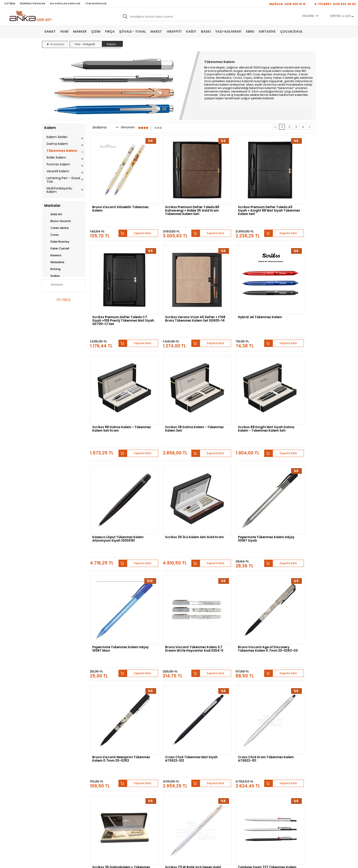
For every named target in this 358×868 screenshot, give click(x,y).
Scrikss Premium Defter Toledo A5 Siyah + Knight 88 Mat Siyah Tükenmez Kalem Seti (230, 195)
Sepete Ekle (131, 211)
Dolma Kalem (57, 144)
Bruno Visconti (58, 221)
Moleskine (54, 262)
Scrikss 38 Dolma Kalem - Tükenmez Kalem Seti (286, 282)
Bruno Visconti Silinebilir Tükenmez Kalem (112, 194)
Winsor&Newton (147, 726)
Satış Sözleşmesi (100, 775)
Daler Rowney (57, 242)
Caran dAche (57, 228)
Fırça (110, 31)
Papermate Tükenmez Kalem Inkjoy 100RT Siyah (289, 370)
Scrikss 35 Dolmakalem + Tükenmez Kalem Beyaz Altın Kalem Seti (231, 547)
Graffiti (174, 31)
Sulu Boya (51, 768)
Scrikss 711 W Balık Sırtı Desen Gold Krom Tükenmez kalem (289, 546)
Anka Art (53, 214)
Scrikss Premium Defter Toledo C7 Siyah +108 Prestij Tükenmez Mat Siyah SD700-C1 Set (289, 195)
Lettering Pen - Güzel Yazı (63, 180)
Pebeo (249, 726)
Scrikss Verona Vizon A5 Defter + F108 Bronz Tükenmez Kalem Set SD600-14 (116, 283)
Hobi (64, 31)
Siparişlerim (143, 788)
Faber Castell (57, 249)
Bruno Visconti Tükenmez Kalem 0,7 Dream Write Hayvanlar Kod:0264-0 (171, 459)
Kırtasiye (267, 31)
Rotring (52, 269)
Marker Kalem (53, 788)
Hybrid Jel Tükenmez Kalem (173, 280)
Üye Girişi (142, 775)
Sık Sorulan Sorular (65, 3)
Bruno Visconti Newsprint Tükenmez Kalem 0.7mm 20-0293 (289, 459)
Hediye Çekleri (190, 788)
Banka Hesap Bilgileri (103, 768)
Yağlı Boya (51, 781)
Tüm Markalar (96, 3)
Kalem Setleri (57, 137)
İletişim (10, 3)
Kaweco (53, 255)
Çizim (96, 31)
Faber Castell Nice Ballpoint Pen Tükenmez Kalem (231, 634)
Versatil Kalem (58, 171)
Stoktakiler (54, 285)
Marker (80, 31)
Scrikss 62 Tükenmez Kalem (288, 632)
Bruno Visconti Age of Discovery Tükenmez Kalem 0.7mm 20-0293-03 (230, 459)
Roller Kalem (56, 157)
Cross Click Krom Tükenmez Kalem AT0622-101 (173, 546)
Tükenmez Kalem (62, 151)
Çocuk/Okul (291, 31)
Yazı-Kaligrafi (228, 31)
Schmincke (294, 723)
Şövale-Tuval (52, 795)
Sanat (50, 31)
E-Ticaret (165, 862)
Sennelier (233, 726)
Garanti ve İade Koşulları (105, 781)
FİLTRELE (64, 300)
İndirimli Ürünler (33, 3)
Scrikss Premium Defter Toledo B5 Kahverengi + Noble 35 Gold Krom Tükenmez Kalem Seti (170, 195)
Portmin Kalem (58, 164)
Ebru (250, 31)
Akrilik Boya (51, 775)
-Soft (154, 862)
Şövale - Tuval (133, 31)
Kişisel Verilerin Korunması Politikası (106, 790)
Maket (156, 31)
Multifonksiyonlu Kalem (59, 190)
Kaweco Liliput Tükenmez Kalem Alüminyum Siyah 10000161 (171, 371)
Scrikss (52, 276)
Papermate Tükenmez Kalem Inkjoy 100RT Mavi (116, 458)
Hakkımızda (188, 768)
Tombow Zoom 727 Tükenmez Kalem (108, 634)
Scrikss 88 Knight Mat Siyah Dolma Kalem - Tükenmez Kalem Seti (115, 371)
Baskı (206, 31)
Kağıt (191, 31)
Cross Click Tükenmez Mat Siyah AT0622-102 (114, 546)
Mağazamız (188, 775)
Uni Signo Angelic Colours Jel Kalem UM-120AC (174, 634)
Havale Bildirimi (145, 781)
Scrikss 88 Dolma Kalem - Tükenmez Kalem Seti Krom (230, 282)
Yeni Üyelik (142, 768)
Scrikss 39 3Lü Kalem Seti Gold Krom (228, 370)
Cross (51, 235)
